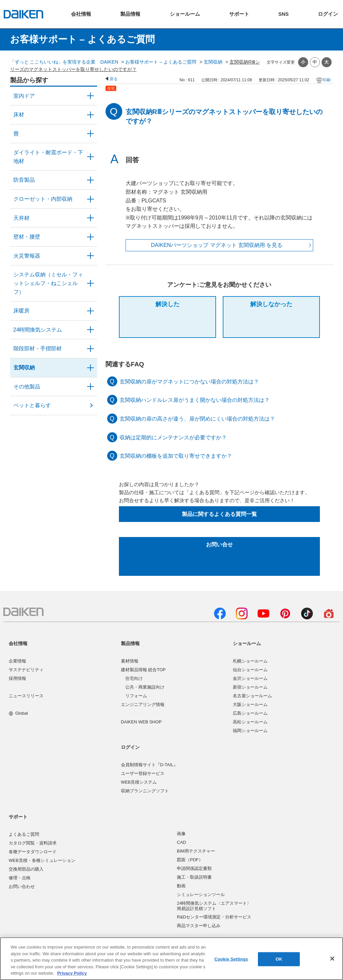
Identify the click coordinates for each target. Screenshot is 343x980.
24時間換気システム (38, 330)
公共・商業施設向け (145, 687)
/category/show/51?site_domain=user (90, 330)
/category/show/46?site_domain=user (90, 134)
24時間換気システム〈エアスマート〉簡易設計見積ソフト (214, 906)
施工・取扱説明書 (194, 877)
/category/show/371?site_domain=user (90, 96)
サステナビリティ (26, 670)
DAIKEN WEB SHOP (141, 722)
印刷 (327, 80)
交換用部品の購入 (26, 869)
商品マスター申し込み (199, 926)
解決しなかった (271, 304)
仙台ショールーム (250, 670)
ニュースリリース (26, 696)
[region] (171, 959)
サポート (18, 817)
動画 (181, 886)
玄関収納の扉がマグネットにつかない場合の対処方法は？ (189, 382)
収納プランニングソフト (145, 791)
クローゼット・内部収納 (43, 199)
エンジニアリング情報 (143, 704)
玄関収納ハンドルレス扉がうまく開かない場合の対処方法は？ (195, 400)
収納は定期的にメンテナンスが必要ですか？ (173, 437)
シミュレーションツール (201, 895)
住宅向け (134, 678)
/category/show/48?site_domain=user (90, 157)
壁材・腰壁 (27, 237)
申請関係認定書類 (194, 868)
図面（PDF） (190, 860)
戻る (114, 79)
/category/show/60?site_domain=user (90, 311)
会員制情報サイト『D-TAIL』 (149, 765)
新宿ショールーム (250, 687)
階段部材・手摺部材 (38, 348)
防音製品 (24, 180)
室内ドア (24, 96)
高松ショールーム (250, 722)
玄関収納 (213, 62)
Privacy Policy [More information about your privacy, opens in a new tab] (72, 973)
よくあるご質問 (24, 834)
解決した (167, 304)
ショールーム (247, 643)
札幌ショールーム (250, 661)
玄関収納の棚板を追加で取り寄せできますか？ (176, 456)
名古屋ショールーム (252, 696)
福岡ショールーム (250, 731)
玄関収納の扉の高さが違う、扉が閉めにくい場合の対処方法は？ (197, 419)
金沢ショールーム (250, 678)
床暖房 (21, 311)
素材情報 (130, 661)
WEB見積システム (139, 782)
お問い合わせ (22, 886)
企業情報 (17, 661)
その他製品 (27, 387)
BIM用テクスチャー (196, 851)
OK (279, 959)
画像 (181, 834)
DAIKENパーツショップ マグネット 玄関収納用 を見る (217, 245)
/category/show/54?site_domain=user (90, 199)
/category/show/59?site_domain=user (90, 115)
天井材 (21, 218)
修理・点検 (20, 878)
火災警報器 (27, 256)
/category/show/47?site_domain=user (90, 237)
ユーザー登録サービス (143, 773)
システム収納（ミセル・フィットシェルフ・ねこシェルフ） (48, 283)
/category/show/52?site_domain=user (90, 256)
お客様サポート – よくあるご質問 (161, 62)
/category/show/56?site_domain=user (90, 368)
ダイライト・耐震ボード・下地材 (48, 157)
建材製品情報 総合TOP (143, 670)
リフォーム (136, 696)
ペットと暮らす (32, 405)
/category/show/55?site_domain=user (90, 283)
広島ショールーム (250, 713)
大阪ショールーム (250, 704)
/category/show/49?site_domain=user (90, 218)
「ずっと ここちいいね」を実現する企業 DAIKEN (64, 62)
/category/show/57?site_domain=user (90, 349)
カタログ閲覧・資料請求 (33, 843)
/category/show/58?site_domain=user (90, 387)
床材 (19, 115)
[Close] (332, 959)
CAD (181, 842)
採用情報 (17, 678)
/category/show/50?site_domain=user (90, 180)
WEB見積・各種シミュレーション (42, 860)
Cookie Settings (231, 959)
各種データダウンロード (33, 852)
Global (18, 713)
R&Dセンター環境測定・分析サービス (214, 917)
